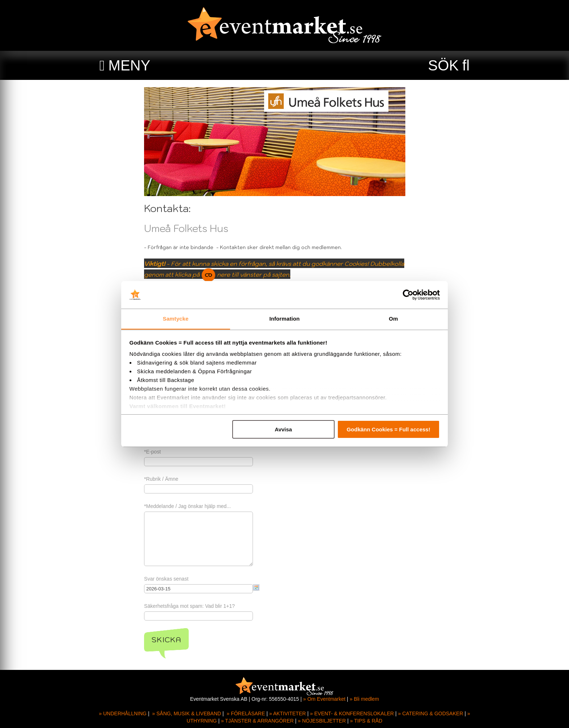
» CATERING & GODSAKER (431, 713)
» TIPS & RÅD (366, 721)
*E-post (162, 452)
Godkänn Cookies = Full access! (388, 429)
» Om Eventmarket (324, 699)
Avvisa (283, 429)
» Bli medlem (364, 699)
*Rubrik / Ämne (171, 479)
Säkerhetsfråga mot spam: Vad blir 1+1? (199, 606)
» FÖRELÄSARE (246, 713)
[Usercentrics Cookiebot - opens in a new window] (408, 295)
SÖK (443, 65)
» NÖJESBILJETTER (322, 721)
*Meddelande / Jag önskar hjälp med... (197, 506)
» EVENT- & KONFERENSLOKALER (352, 713)
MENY (130, 65)
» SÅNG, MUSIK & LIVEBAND (187, 713)
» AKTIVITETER (288, 713)
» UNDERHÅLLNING (123, 713)
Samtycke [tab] (176, 319)
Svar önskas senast (176, 579)
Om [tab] (393, 319)
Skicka (176, 640)
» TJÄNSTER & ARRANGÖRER (257, 721)
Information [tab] (284, 319)
